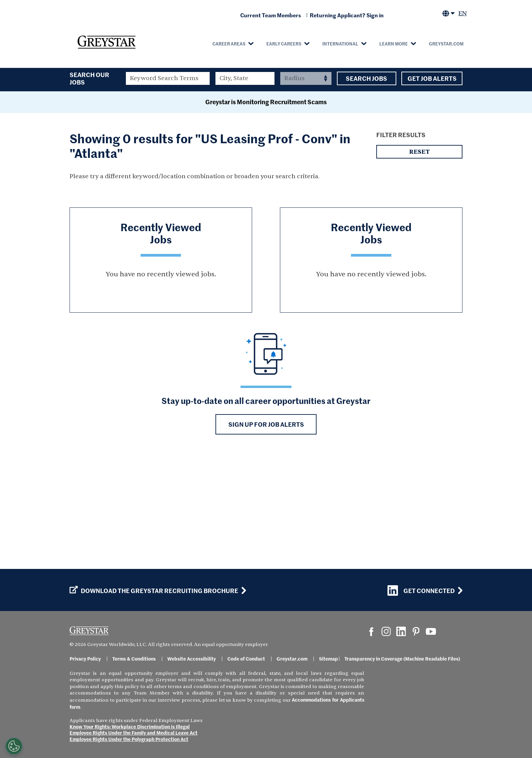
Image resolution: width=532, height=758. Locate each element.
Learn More (394, 43)
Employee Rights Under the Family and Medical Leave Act (134, 733)
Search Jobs (367, 78)
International (340, 43)
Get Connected (421, 590)
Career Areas (229, 43)
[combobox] (245, 78)
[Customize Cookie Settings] (14, 746)
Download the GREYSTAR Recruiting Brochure (154, 591)
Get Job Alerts (432, 78)
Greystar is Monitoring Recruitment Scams (266, 211)
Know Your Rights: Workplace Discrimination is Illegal (130, 726)
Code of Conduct (246, 659)
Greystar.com (446, 43)
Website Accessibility (192, 659)
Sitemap (328, 659)
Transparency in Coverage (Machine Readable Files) (402, 659)
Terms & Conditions (134, 659)
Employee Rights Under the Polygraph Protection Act (129, 739)
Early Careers (284, 43)
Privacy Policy (85, 659)
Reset (419, 261)
